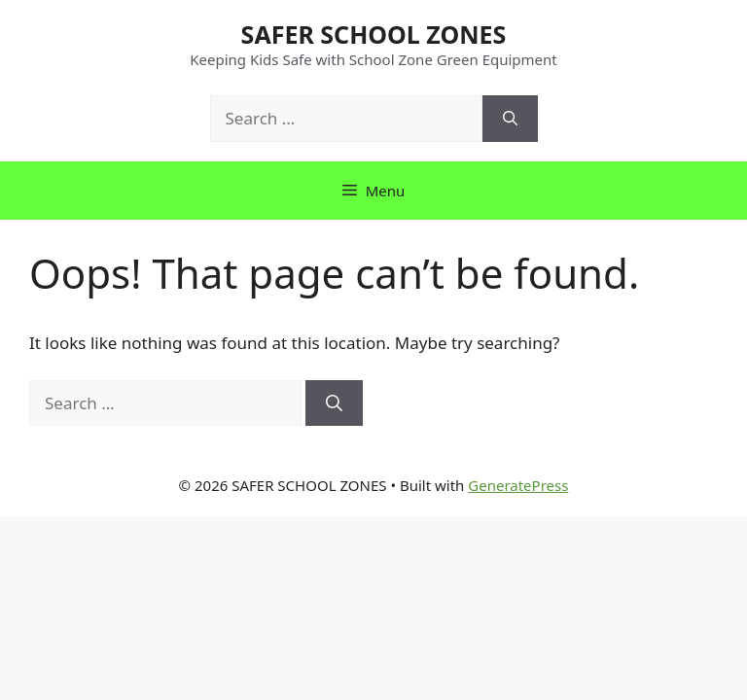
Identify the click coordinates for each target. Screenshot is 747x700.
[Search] (510, 119)
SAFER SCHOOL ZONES (374, 34)
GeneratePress (518, 485)
